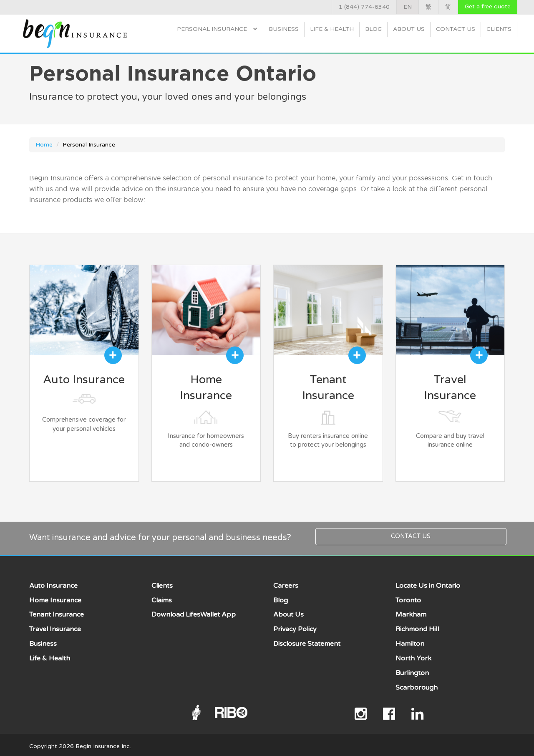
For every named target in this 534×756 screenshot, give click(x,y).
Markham (411, 612)
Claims (162, 597)
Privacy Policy (295, 626)
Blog (373, 29)
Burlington (412, 670)
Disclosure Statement (307, 641)
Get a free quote (488, 6)
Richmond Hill (417, 626)
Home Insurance (55, 597)
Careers (286, 583)
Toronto (408, 597)
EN (408, 7)
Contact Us (456, 29)
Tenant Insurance (57, 612)
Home (44, 145)
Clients (499, 29)
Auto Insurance (53, 583)
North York (413, 655)
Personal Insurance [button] (217, 29)
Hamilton (410, 641)
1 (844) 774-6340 (364, 7)
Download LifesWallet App (194, 612)
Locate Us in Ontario (428, 583)
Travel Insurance (55, 626)
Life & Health (332, 29)
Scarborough (417, 685)
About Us (409, 29)
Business (284, 29)
